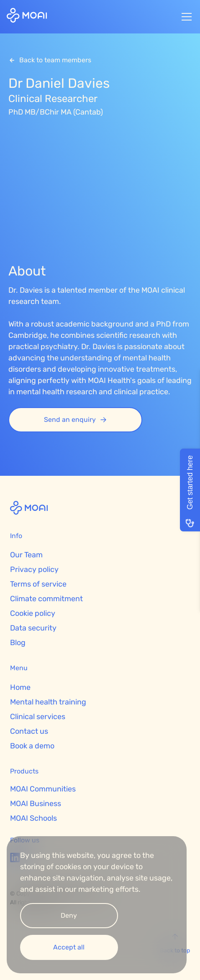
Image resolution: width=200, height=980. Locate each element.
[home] (27, 17)
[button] (185, 17)
